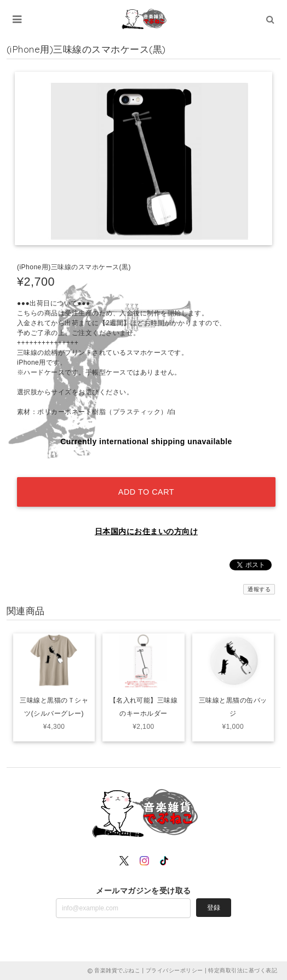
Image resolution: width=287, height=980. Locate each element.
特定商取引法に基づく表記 (243, 970)
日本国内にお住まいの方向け (146, 531)
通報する (259, 589)
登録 (214, 908)
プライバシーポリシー (174, 970)
